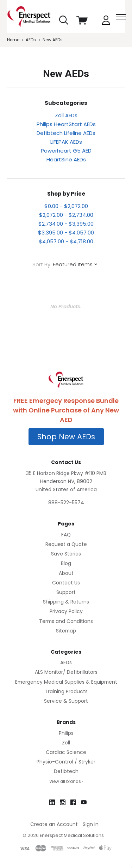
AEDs (66, 662)
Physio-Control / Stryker (66, 762)
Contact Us (66, 583)
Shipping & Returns (66, 602)
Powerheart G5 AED (66, 151)
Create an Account (54, 824)
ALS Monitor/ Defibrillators (66, 672)
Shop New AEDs (66, 437)
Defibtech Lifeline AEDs (66, 133)
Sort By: (42, 264)
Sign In (91, 824)
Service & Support (66, 701)
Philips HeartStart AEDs (66, 124)
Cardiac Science (66, 752)
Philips (66, 733)
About (66, 573)
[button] (66, 437)
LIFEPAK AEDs (66, 142)
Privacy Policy (66, 611)
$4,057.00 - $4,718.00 (66, 241)
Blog (66, 563)
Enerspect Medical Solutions (72, 835)
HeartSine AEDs (66, 159)
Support (66, 592)
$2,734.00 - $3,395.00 (66, 224)
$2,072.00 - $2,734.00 (66, 215)
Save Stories (66, 554)
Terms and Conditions (66, 621)
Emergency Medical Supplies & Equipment (66, 682)
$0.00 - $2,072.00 (66, 206)
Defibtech (66, 771)
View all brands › (66, 781)
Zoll (66, 743)
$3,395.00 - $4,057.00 (66, 233)
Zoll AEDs (66, 115)
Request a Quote (66, 544)
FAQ (66, 535)
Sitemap (66, 631)
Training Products (66, 691)
